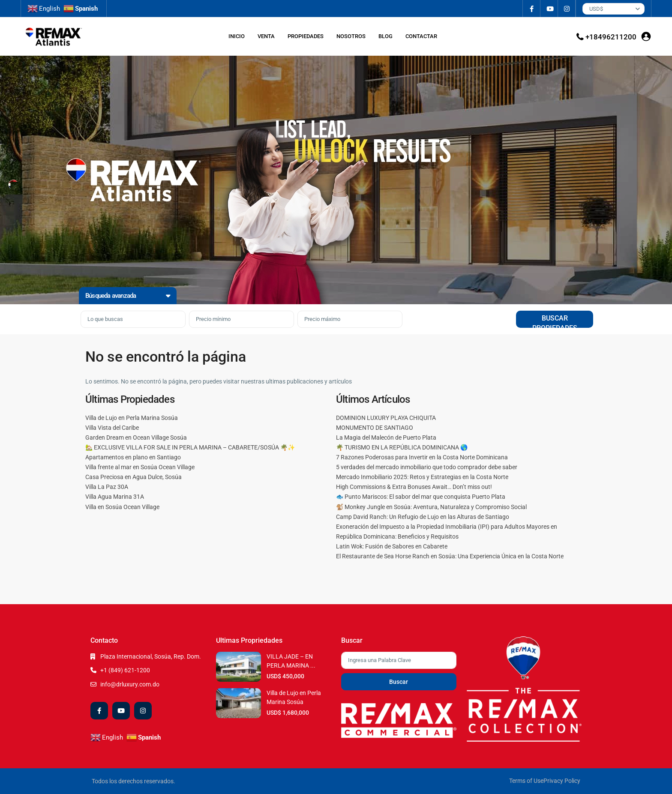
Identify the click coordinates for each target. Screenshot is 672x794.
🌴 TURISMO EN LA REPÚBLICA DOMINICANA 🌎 (402, 447)
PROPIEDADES (306, 36)
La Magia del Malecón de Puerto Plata (386, 437)
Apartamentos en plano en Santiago (133, 457)
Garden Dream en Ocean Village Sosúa (136, 437)
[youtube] (549, 9)
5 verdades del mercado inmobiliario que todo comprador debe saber (427, 467)
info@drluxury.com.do (130, 684)
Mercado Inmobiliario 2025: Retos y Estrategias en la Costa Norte (422, 477)
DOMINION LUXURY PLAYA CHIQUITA (386, 418)
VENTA (266, 36)
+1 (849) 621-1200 (125, 670)
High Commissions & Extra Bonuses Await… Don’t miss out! (414, 487)
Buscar (399, 682)
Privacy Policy (562, 781)
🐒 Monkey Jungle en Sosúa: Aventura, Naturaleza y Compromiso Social (431, 507)
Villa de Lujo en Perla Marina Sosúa (132, 418)
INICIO (237, 36)
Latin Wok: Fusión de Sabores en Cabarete (392, 546)
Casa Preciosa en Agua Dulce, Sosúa (133, 477)
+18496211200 (611, 37)
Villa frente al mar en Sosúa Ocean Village (140, 467)
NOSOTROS (351, 36)
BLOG (385, 36)
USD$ (596, 9)
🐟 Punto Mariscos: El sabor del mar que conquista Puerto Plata (421, 497)
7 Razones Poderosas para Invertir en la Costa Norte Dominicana (422, 457)
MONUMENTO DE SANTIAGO (375, 428)
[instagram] (567, 9)
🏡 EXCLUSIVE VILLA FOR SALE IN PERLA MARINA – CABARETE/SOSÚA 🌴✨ (190, 447)
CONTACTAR (421, 36)
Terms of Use (526, 781)
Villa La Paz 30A (107, 487)
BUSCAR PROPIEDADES (555, 321)
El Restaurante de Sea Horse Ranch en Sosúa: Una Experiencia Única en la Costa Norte (450, 556)
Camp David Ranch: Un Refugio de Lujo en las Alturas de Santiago (423, 517)
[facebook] (532, 9)
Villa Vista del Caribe (112, 428)
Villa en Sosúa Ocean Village (122, 507)
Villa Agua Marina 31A (115, 497)
